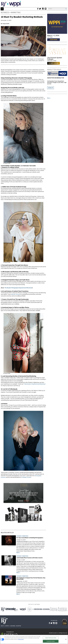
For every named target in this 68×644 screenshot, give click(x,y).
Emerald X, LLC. (56, 633)
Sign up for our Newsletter (56, 78)
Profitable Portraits (26, 477)
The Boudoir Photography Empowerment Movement (18, 288)
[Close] (66, 639)
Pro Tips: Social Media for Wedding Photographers (30, 538)
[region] (34, 639)
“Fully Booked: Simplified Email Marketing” (35, 384)
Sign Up (51, 88)
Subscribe (13, 626)
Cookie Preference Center (51, 638)
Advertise (19, 626)
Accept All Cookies (51, 641)
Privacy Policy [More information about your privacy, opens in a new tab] (21, 639)
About (2, 626)
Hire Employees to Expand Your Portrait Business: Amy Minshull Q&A (31, 578)
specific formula (16, 294)
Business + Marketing (11, 12)
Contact (7, 626)
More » (49, 98)
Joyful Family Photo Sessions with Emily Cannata (30, 558)
